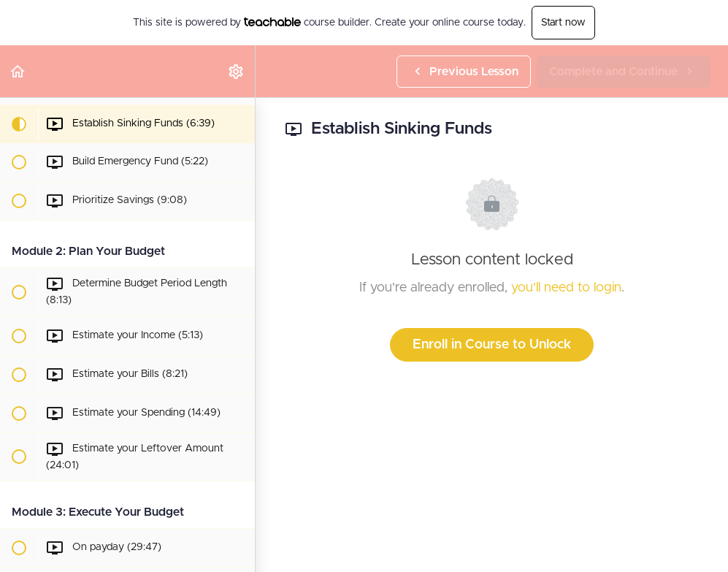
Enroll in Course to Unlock (492, 345)
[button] (18, 71)
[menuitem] (237, 71)
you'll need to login (566, 288)
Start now (563, 23)
